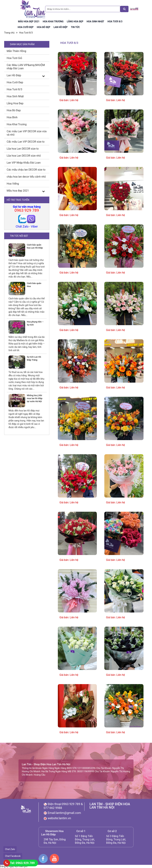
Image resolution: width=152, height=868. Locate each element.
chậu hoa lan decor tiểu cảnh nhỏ (26, 177)
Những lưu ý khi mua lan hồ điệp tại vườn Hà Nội (35, 398)
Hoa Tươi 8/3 (26, 33)
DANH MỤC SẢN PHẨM (22, 44)
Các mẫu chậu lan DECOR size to (26, 170)
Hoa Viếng (13, 184)
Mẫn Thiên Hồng (16, 51)
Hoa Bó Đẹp (14, 110)
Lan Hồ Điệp (14, 75)
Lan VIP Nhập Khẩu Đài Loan (24, 163)
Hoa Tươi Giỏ (14, 58)
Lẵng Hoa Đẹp (15, 103)
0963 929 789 (27, 210)
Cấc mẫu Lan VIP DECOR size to (26, 142)
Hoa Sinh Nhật (15, 96)
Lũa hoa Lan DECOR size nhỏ (24, 156)
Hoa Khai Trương (17, 124)
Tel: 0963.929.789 (22, 863)
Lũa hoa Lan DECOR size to (23, 149)
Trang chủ (9, 33)
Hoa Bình (12, 117)
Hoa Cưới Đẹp (15, 82)
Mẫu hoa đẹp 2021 (18, 191)
